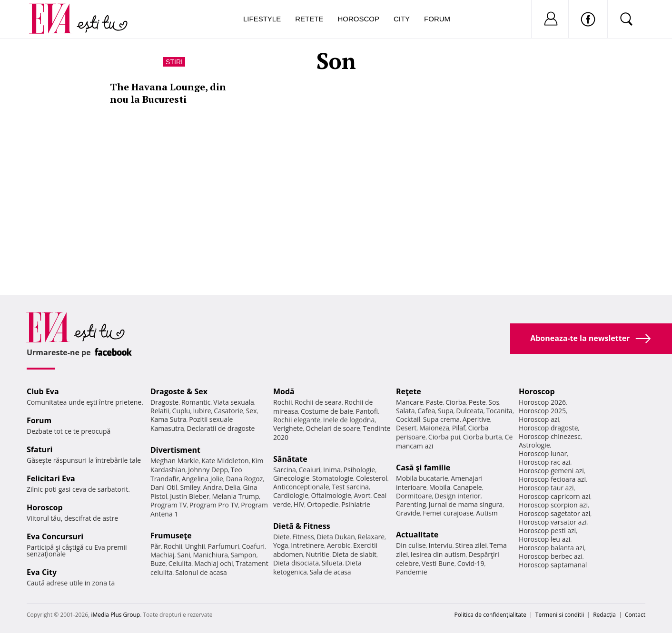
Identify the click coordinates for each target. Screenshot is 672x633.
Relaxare (371, 537)
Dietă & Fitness (302, 526)
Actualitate (417, 535)
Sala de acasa (330, 572)
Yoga (281, 545)
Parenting (411, 504)
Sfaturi (40, 449)
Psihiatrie (356, 504)
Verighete (288, 428)
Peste (477, 402)
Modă (284, 391)
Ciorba (456, 402)
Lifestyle (262, 19)
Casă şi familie (423, 467)
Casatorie (228, 411)
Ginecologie (291, 478)
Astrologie (534, 445)
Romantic (196, 402)
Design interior (457, 496)
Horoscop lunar (543, 453)
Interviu (441, 545)
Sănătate (290, 459)
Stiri (174, 62)
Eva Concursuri (55, 536)
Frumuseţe (171, 536)
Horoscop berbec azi (551, 556)
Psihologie (360, 470)
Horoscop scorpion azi (553, 505)
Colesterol (372, 478)
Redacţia (604, 615)
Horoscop (358, 19)
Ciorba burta (483, 437)
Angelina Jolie (203, 479)
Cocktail (408, 419)
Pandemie (412, 572)
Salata (405, 411)
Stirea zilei (471, 545)
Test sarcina (350, 487)
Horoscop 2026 (542, 402)
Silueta (332, 563)
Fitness (303, 537)
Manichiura (211, 555)
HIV (299, 504)
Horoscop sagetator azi (554, 513)
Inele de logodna (349, 420)
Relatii (160, 411)
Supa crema (441, 419)
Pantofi (367, 411)
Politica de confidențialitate (490, 615)
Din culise (411, 545)
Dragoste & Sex (179, 391)
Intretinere (307, 545)
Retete (309, 19)
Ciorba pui (444, 437)
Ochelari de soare (333, 428)
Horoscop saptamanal (553, 565)
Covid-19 (471, 563)
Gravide (408, 513)
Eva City (42, 572)
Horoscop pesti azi (547, 531)
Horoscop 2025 (542, 411)
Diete (281, 537)
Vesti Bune (438, 563)
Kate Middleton (225, 461)
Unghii (195, 546)
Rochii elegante (297, 420)
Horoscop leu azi (544, 539)
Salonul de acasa (201, 572)
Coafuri (253, 546)
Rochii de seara (318, 402)
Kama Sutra (168, 419)
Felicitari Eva (51, 478)
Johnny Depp (208, 470)
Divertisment (175, 450)
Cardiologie (291, 495)
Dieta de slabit (354, 554)
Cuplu (181, 411)
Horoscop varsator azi (553, 522)
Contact (635, 615)
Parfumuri (224, 546)
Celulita (180, 563)
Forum (437, 19)
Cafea (426, 411)
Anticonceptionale (301, 487)
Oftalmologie (331, 495)
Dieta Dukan (336, 537)
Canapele (468, 487)
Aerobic (339, 545)
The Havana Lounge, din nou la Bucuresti (168, 93)
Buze (158, 563)
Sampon (244, 555)
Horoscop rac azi (545, 462)
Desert (406, 428)
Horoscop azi (539, 419)
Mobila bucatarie (422, 478)
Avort (362, 495)
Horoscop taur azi (546, 488)
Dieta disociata (296, 563)
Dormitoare (414, 496)
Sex (252, 411)
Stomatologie (333, 478)
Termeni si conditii (560, 615)
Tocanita (499, 411)
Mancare (410, 402)
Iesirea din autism (438, 554)
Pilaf (459, 428)
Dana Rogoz (245, 479)
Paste (435, 402)
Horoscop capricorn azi (554, 496)
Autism (487, 513)
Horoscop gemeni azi (551, 471)
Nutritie (317, 554)
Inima (332, 470)
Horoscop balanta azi (551, 548)
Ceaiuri (310, 470)
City (402, 19)
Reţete (409, 391)
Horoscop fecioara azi (552, 479)
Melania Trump (235, 496)
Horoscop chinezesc (550, 436)
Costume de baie (327, 411)
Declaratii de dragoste (221, 428)
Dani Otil (164, 487)
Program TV (168, 505)
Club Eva (43, 391)
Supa (446, 411)
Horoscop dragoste (548, 428)
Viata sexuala (234, 402)
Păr (156, 546)
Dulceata (469, 411)
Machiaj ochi (213, 563)
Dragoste (164, 402)
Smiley (190, 487)
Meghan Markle (175, 461)
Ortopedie (323, 504)
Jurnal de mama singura (466, 504)
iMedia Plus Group (115, 615)
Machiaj (163, 555)
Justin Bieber (189, 496)
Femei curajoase (448, 513)
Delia (232, 487)
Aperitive (476, 419)
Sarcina (285, 470)
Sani (184, 555)
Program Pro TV (214, 505)
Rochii (173, 546)
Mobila (440, 487)
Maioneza (434, 428)
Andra (213, 487)
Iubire (202, 411)
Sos (494, 402)
